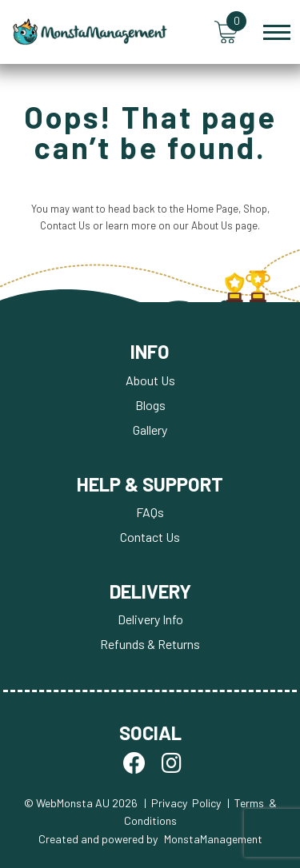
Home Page (212, 209)
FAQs (150, 512)
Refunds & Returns (150, 644)
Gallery (150, 430)
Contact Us (65, 225)
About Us (212, 225)
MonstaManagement (213, 839)
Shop (255, 209)
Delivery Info (150, 619)
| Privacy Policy (182, 803)
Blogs (150, 405)
